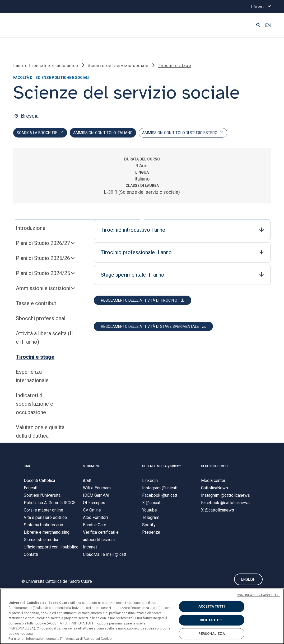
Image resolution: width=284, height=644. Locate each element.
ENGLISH (248, 581)
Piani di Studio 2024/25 (43, 275)
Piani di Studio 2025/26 (43, 260)
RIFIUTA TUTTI (212, 620)
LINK (27, 467)
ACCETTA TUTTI (212, 606)
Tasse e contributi (37, 305)
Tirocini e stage (35, 358)
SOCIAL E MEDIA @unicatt (161, 467)
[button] (258, 25)
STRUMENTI (92, 467)
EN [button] (268, 25)
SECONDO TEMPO (214, 467)
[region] (142, 616)
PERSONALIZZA (212, 634)
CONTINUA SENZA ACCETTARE (258, 595)
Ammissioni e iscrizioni (43, 290)
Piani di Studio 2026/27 (43, 245)
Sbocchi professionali (41, 320)
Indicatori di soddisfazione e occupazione (34, 405)
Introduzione (31, 230)
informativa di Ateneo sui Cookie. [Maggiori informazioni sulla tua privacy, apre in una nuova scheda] (87, 639)
